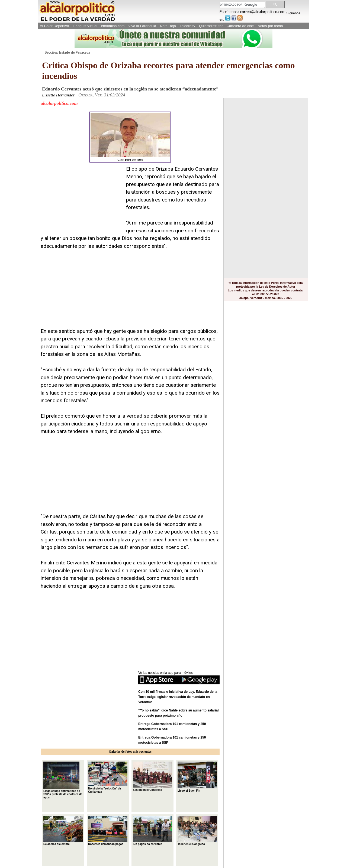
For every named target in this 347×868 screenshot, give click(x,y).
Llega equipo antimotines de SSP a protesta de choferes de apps (63, 780)
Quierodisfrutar (211, 26)
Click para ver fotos (130, 137)
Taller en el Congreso (197, 831)
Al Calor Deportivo (54, 26)
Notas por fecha (270, 26)
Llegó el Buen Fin (197, 777)
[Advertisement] (81, 199)
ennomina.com (113, 26)
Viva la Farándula (142, 26)
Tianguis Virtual (85, 26)
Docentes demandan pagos (108, 831)
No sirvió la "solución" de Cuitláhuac (108, 777)
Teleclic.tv (187, 26)
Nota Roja (168, 26)
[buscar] (242, 5)
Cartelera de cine (240, 26)
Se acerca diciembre (63, 831)
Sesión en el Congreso (152, 776)
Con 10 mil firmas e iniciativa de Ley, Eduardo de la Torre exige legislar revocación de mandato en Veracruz (178, 697)
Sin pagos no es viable (152, 831)
